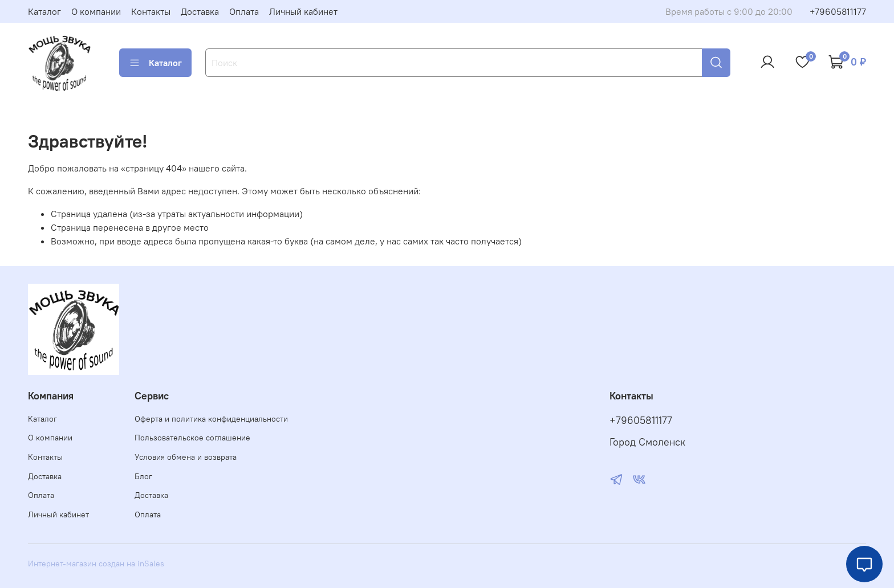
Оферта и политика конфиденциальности (211, 419)
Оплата (244, 11)
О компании (96, 11)
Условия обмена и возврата (186, 457)
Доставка (200, 11)
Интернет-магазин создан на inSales (96, 563)
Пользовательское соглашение (192, 438)
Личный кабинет (303, 11)
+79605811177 (838, 11)
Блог (143, 476)
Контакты (151, 11)
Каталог (44, 11)
